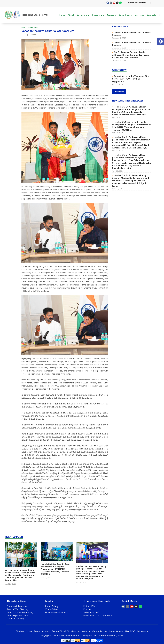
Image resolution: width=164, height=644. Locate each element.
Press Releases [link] (32, 27)
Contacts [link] (151, 15)
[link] (161, 41)
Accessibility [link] (84, 631)
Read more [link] (119, 92)
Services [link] (139, 15)
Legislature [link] (98, 15)
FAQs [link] (134, 631)
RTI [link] (160, 15)
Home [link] (62, 15)
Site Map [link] (20, 631)
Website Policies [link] (100, 631)
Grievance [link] (143, 631)
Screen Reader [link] (33, 631)
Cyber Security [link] (116, 631)
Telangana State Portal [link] (35, 15)
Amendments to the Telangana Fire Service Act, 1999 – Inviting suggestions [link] (131, 79)
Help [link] (127, 631)
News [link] (23, 27)
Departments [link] (126, 15)
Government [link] (83, 15)
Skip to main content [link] (135, 3)
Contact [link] (46, 631)
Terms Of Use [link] (58, 631)
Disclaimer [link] (71, 631)
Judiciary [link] (111, 15)
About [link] (71, 15)
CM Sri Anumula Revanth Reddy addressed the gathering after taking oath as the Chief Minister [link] (131, 55)
